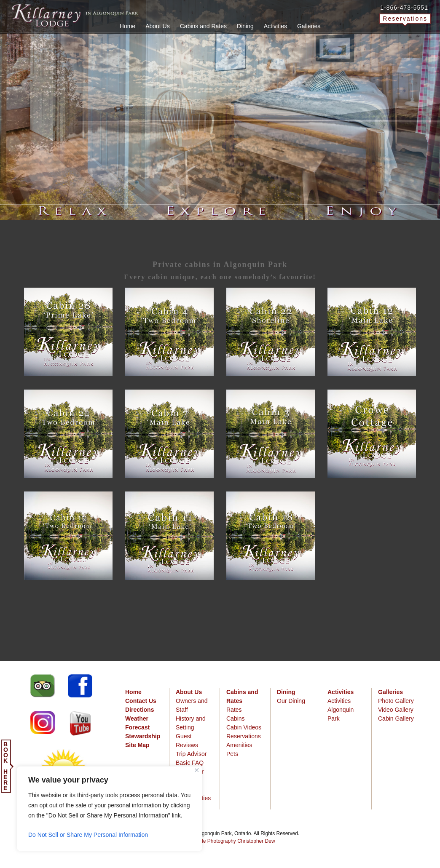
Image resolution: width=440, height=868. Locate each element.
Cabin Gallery (396, 718)
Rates (234, 710)
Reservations (405, 19)
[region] (110, 809)
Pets (232, 754)
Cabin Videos (244, 727)
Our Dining (291, 701)
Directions (140, 710)
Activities (339, 701)
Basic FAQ (190, 763)
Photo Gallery (396, 701)
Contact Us (141, 701)
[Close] (197, 770)
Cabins (236, 718)
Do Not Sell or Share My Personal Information (88, 835)
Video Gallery (396, 710)
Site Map (137, 745)
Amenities (239, 745)
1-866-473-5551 (404, 8)
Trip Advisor (191, 754)
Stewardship (143, 736)
